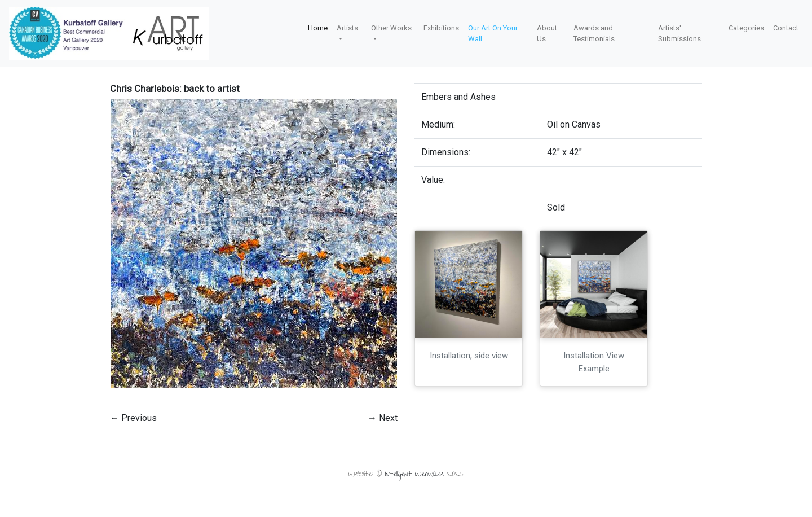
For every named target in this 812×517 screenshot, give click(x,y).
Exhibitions (441, 28)
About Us (547, 34)
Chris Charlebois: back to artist (175, 89)
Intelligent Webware (414, 475)
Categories (746, 28)
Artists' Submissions (679, 34)
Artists (347, 28)
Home (318, 28)
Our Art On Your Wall (493, 34)
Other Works (391, 28)
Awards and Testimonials (594, 34)
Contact (786, 28)
